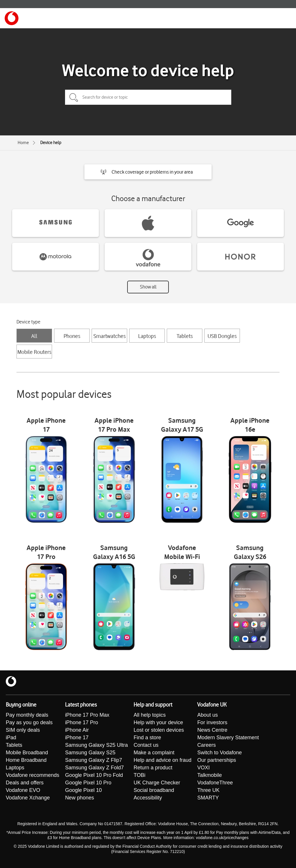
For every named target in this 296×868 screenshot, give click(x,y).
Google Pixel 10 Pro (88, 783)
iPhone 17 (77, 738)
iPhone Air (77, 730)
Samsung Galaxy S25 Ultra (96, 745)
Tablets (185, 336)
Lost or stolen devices (159, 730)
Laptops (147, 336)
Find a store (147, 738)
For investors (212, 722)
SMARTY (208, 798)
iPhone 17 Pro (82, 722)
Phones (72, 336)
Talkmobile (209, 775)
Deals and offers (25, 783)
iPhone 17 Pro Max (87, 715)
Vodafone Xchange (28, 798)
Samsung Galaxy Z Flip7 (94, 760)
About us (207, 715)
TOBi (139, 775)
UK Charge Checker (157, 783)
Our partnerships (217, 760)
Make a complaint (154, 753)
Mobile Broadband (27, 753)
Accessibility (148, 798)
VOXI (203, 768)
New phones (79, 798)
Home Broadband (26, 760)
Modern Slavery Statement (228, 738)
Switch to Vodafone (219, 753)
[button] (148, 172)
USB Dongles (222, 336)
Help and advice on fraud (162, 760)
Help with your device (158, 722)
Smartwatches (110, 336)
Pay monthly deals (27, 715)
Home (23, 143)
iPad (11, 738)
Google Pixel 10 (83, 790)
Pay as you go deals (29, 722)
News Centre (212, 730)
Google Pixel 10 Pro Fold (94, 775)
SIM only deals (23, 730)
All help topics (150, 715)
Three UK (208, 790)
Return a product (153, 768)
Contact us (146, 745)
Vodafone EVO (23, 790)
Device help (51, 143)
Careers (206, 745)
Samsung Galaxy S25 (90, 753)
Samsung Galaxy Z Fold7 (94, 768)
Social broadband (154, 790)
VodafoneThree (215, 783)
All (34, 336)
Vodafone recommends (33, 775)
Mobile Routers (34, 352)
